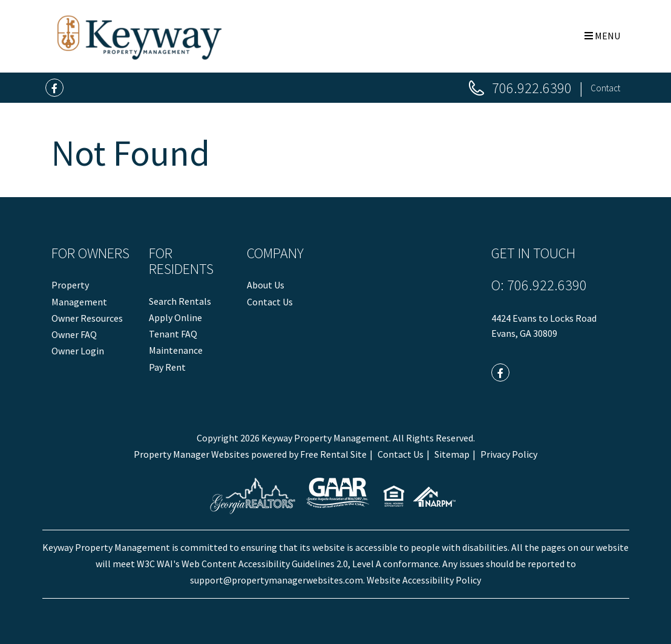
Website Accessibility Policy (424, 580)
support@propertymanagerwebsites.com (277, 580)
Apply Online (175, 317)
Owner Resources (87, 318)
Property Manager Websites (191, 454)
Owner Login (78, 351)
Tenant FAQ (173, 334)
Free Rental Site (333, 454)
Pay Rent (167, 367)
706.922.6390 (532, 88)
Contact (605, 88)
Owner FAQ (74, 334)
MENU (602, 36)
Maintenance (176, 350)
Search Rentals (180, 301)
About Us (266, 285)
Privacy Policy (509, 454)
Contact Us (270, 302)
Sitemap (452, 454)
